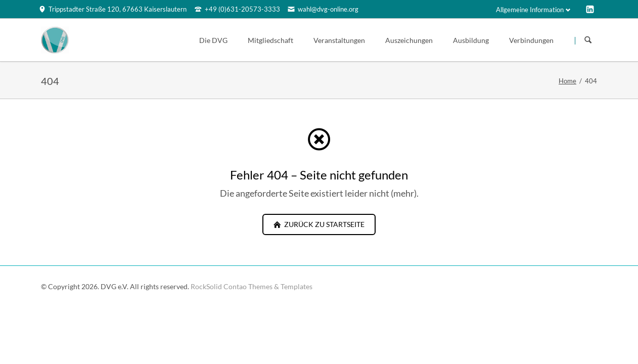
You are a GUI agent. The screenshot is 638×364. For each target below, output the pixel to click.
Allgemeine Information (530, 10)
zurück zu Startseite (324, 224)
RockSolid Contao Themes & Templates (252, 286)
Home (567, 81)
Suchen (588, 40)
